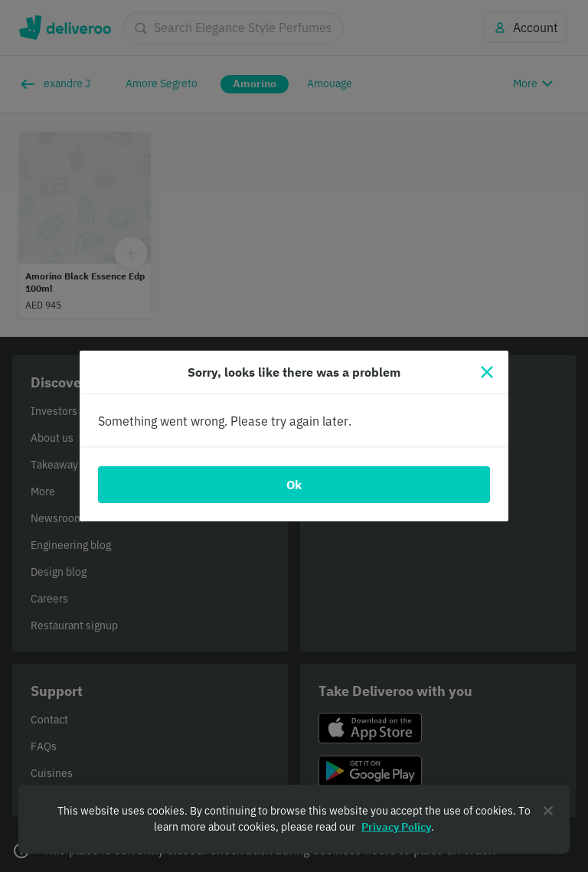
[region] (294, 819)
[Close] (487, 372)
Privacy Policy (396, 827)
